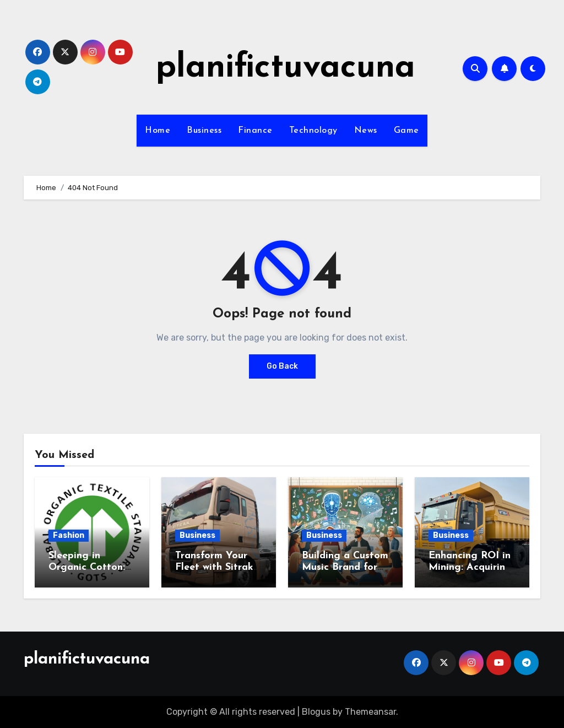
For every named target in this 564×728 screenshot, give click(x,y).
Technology (313, 131)
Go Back (282, 366)
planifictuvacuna (286, 68)
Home (158, 131)
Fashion (69, 535)
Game (406, 131)
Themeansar (370, 712)
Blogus (316, 712)
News (366, 131)
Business (204, 131)
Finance (255, 131)
